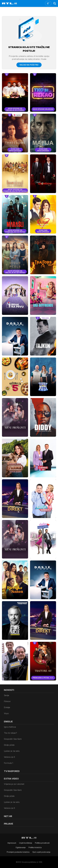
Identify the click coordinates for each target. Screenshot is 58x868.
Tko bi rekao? (10, 733)
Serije (6, 695)
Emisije (7, 707)
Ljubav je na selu (12, 751)
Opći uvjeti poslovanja (41, 852)
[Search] (55, 3)
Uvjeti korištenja (26, 843)
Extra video (11, 779)
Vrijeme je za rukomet (14, 784)
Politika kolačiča (35, 847)
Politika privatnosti (42, 843)
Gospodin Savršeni (13, 739)
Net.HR (8, 816)
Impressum (12, 843)
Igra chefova (10, 727)
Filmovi (7, 701)
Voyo (6, 713)
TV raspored (12, 771)
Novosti (9, 690)
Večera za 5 (9, 757)
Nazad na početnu (29, 65)
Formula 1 (9, 763)
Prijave (9, 824)
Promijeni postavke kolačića (18, 852)
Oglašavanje (21, 847)
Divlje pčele (9, 745)
